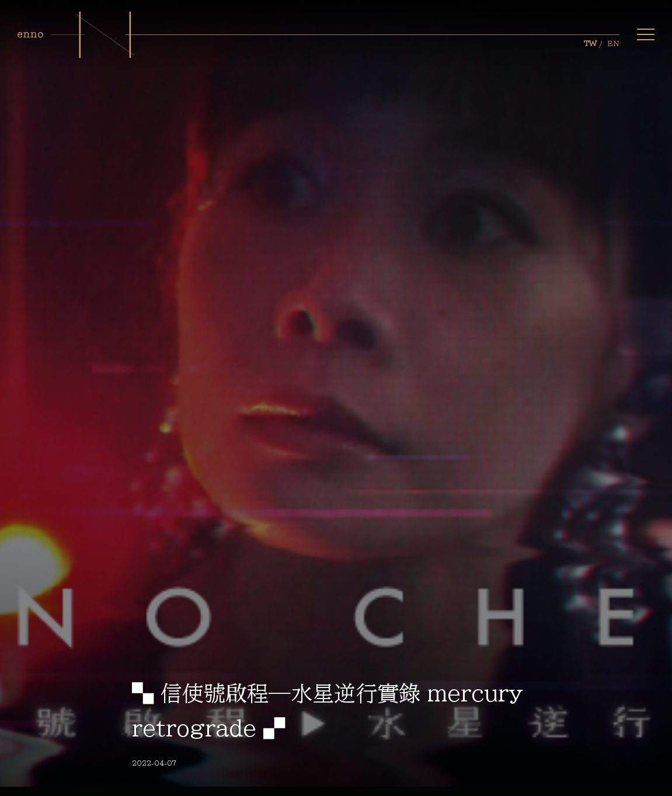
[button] (646, 34)
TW (590, 44)
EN (613, 44)
